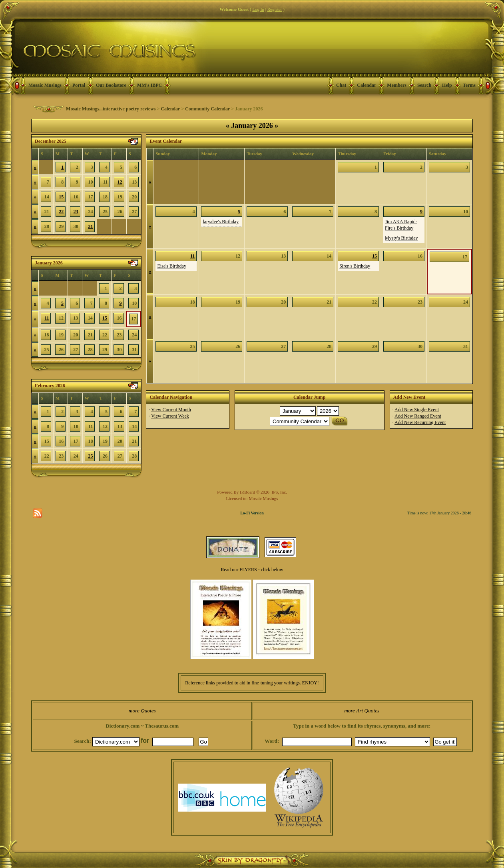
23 (76, 212)
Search (424, 85)
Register (275, 9)
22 (61, 212)
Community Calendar (207, 109)
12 (120, 182)
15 (61, 197)
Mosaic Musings (45, 85)
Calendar (367, 85)
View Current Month (171, 410)
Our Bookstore (111, 85)
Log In (258, 9)
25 (90, 456)
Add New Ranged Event (418, 416)
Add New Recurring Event (420, 422)
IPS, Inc (279, 492)
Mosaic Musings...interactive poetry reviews (111, 109)
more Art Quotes (362, 711)
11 (47, 318)
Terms (469, 85)
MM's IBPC (149, 85)
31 (90, 226)
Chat (341, 85)
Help (447, 85)
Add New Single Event (417, 410)
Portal (79, 85)
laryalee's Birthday (221, 222)
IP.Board (247, 492)
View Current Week (170, 416)
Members (397, 85)
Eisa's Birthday (172, 266)
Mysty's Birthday (401, 238)
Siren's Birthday (355, 266)
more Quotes (142, 711)
